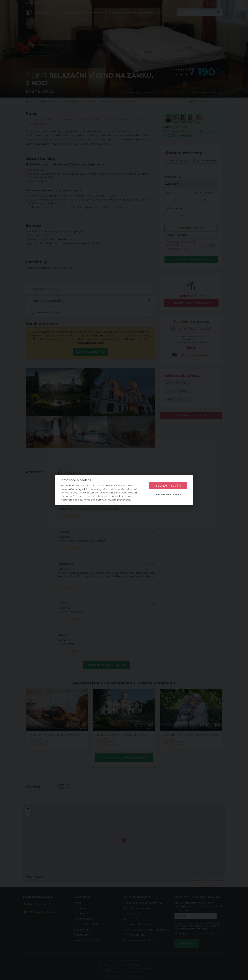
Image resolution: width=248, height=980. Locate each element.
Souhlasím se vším (168, 486)
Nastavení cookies (168, 494)
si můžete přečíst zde (118, 499)
